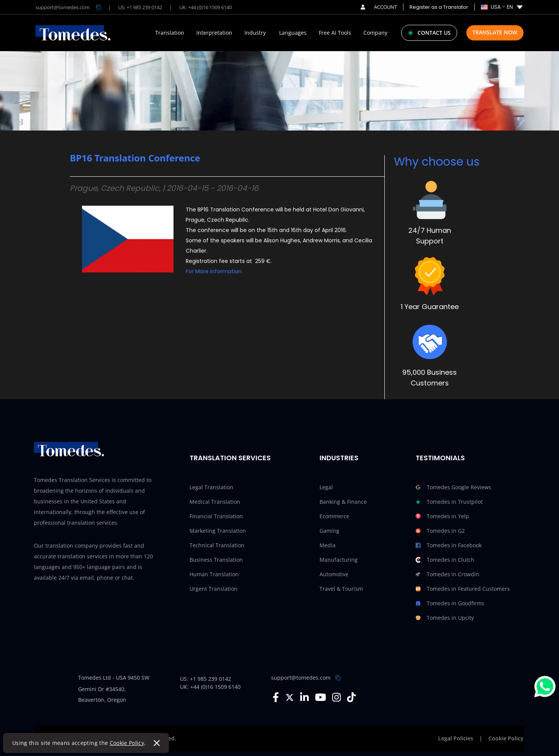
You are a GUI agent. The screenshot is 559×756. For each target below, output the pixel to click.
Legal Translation (211, 487)
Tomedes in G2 (440, 531)
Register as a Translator (439, 7)
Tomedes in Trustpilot (449, 502)
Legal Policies (456, 738)
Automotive (334, 574)
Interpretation (214, 33)
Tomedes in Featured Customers (463, 589)
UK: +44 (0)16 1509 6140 (206, 7)
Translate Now (495, 32)
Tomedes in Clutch (445, 560)
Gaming (329, 531)
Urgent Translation (214, 589)
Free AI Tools (335, 33)
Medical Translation (215, 502)
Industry (255, 33)
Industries (339, 458)
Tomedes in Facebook (449, 545)
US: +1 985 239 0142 (140, 7)
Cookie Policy (127, 743)
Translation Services (230, 458)
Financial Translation (216, 516)
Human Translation (214, 574)
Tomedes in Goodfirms (450, 603)
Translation (170, 33)
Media (328, 545)
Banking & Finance (343, 502)
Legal (326, 487)
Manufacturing (339, 560)
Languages (293, 33)
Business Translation (216, 560)
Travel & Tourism (341, 589)
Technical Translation (217, 545)
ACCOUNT (379, 7)
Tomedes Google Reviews (453, 487)
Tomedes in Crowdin (447, 574)
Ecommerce (334, 516)
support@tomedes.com (301, 678)
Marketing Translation (218, 531)
